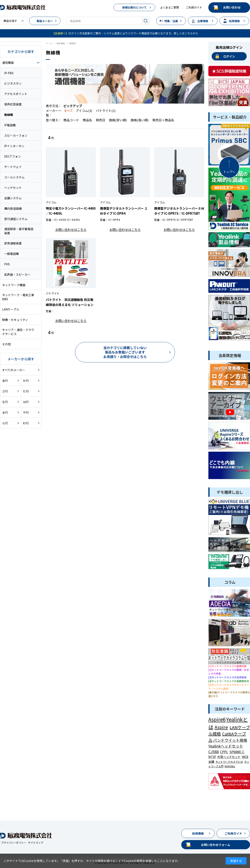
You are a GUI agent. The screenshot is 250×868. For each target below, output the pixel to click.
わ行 (26, 423)
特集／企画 (171, 21)
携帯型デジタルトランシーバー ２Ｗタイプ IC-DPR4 (124, 211)
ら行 (5, 423)
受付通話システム (16, 219)
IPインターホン (14, 146)
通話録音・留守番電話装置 (19, 231)
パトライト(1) (106, 111)
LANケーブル (11, 309)
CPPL (224, 752)
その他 (6, 344)
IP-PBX (9, 73)
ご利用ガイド (194, 7)
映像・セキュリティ (15, 320)
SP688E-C (237, 752)
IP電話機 (10, 125)
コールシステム (14, 177)
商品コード (71, 120)
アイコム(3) (84, 111)
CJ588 (214, 752)
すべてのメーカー (14, 370)
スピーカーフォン (16, 135)
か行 (26, 381)
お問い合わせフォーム (216, 845)
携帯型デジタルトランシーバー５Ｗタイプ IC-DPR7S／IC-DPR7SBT (179, 211)
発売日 (101, 120)
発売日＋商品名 (163, 120)
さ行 (5, 391)
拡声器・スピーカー (17, 274)
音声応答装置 (13, 104)
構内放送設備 (13, 208)
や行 (26, 412)
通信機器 (8, 63)
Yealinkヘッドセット (226, 746)
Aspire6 (217, 719)
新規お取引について (134, 7)
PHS (7, 264)
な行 (5, 402)
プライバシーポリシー (14, 842)
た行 (26, 391)
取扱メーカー (45, 21)
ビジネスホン (13, 83)
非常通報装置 (13, 243)
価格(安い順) (118, 120)
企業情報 (203, 21)
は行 (26, 402)
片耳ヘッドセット (229, 757)
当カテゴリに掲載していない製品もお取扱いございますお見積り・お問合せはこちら (125, 352)
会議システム (13, 198)
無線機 (9, 115)
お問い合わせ (232, 7)
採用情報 (234, 21)
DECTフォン (12, 156)
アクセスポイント (16, 94)
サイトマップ (36, 842)
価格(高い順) (140, 120)
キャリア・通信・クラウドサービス (18, 332)
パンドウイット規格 (230, 740)
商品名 (88, 120)
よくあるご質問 (169, 7)
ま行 (5, 412)
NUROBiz (230, 766)
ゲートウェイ (13, 167)
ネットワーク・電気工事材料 (18, 297)
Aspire (221, 727)
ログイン (229, 56)
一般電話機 (11, 254)
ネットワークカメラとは (229, 762)
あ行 (5, 381)
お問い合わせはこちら (71, 230)
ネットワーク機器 (14, 285)
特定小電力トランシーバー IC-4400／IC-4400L (71, 211)
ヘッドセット (13, 188)
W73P (212, 757)
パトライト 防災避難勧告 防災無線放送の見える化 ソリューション (70, 302)
